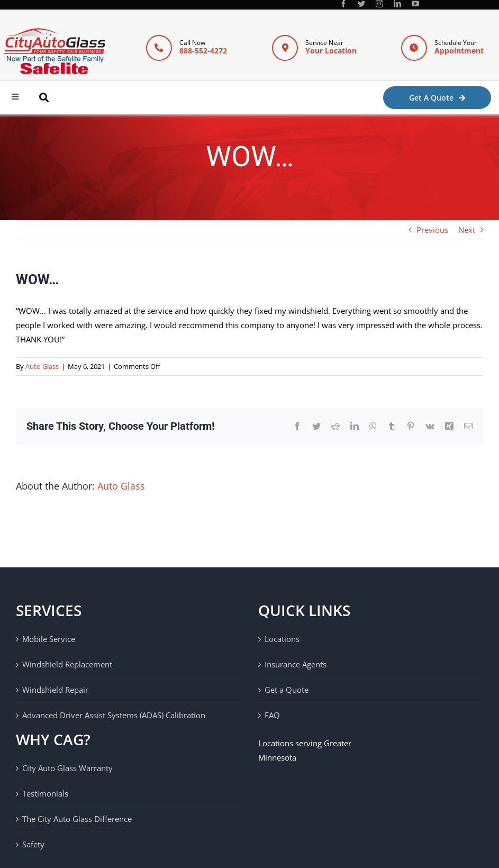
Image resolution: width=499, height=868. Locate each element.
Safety (33, 844)
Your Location (331, 51)
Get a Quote (287, 690)
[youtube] (415, 4)
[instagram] (379, 4)
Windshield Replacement (67, 664)
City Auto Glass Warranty (67, 768)
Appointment (459, 51)
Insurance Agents (296, 664)
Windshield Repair (55, 690)
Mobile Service (49, 639)
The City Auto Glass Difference (77, 819)
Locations (282, 639)
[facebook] (343, 4)
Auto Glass (42, 366)
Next (467, 230)
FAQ (272, 715)
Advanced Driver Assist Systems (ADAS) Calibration (114, 715)
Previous (432, 230)
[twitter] (361, 4)
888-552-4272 (203, 51)
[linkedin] (397, 4)
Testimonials (45, 793)
